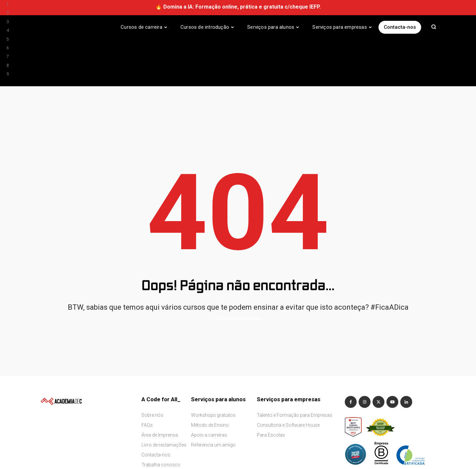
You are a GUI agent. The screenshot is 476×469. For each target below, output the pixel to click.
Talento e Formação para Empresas (295, 368)
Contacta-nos (400, 27)
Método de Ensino (210, 378)
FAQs (147, 378)
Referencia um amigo (213, 398)
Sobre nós (152, 368)
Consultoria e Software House (288, 378)
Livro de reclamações (164, 398)
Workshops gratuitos (213, 368)
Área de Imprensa (160, 388)
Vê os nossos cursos (238, 271)
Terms (45, 457)
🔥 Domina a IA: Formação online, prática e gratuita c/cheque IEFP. (238, 7)
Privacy (63, 457)
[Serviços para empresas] (342, 27)
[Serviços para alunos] (273, 27)
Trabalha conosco (161, 417)
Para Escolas (271, 388)
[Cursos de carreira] (144, 27)
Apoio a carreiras (209, 388)
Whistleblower (88, 457)
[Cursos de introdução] (207, 27)
